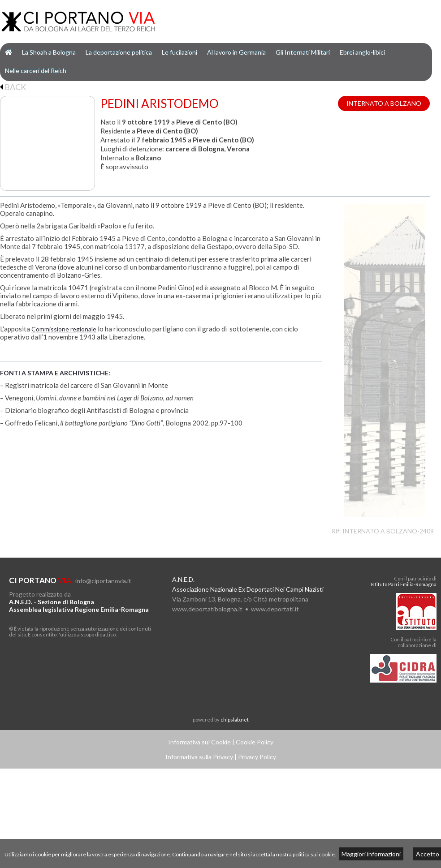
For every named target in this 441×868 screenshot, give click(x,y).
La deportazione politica (119, 52)
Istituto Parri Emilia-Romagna (404, 584)
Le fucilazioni (179, 52)
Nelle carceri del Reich (36, 71)
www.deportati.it (275, 609)
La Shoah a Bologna (49, 52)
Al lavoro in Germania (236, 52)
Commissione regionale (64, 329)
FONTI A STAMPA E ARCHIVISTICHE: (55, 373)
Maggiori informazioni (371, 854)
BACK (13, 87)
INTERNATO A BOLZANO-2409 (388, 531)
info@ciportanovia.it (103, 581)
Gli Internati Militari (303, 52)
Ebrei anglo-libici (362, 52)
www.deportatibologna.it (207, 609)
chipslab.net (235, 720)
